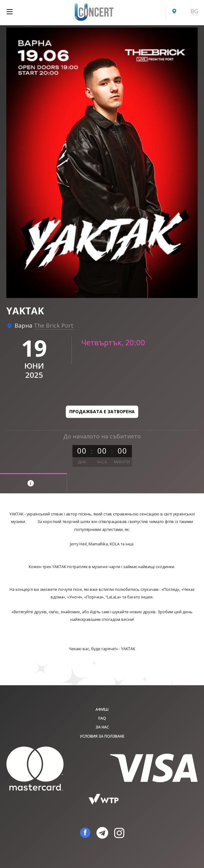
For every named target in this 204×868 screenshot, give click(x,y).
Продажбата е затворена (102, 411)
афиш (102, 709)
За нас (102, 727)
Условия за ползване (102, 736)
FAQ (102, 718)
